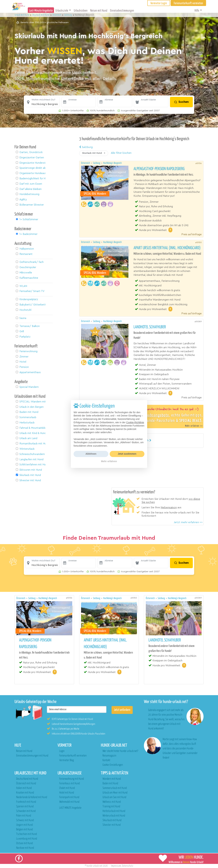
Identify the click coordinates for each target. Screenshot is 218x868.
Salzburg (86, 147)
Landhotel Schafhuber (150, 327)
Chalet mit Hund (67, 788)
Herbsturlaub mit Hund (114, 811)
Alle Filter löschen (121, 153)
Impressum (116, 866)
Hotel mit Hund (67, 793)
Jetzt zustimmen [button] (127, 454)
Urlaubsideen (81, 11)
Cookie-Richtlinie (135, 422)
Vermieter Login (159, 3)
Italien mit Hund (24, 788)
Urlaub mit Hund (22, 15)
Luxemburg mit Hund (27, 839)
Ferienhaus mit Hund (69, 784)
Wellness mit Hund (112, 802)
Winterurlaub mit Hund (114, 816)
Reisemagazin (109, 756)
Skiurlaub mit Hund (112, 820)
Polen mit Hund (24, 816)
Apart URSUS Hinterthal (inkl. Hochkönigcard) (167, 248)
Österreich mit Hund (26, 784)
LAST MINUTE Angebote (70, 808)
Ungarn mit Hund (24, 825)
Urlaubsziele (62, 11)
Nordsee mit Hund (25, 848)
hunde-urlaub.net (94, 866)
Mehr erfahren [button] (109, 461)
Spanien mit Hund (25, 807)
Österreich (86, 163)
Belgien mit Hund (24, 830)
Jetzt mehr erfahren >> (188, 522)
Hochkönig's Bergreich (112, 163)
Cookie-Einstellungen (113, 765)
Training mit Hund (111, 807)
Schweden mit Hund (26, 811)
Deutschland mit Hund (27, 779)
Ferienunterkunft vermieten (73, 756)
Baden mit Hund (110, 784)
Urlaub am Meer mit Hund (115, 793)
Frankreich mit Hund (26, 802)
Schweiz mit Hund (25, 820)
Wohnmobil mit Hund (69, 802)
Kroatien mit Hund (25, 793)
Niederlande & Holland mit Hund (32, 797)
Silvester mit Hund (112, 825)
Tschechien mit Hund (26, 834)
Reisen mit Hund (99, 11)
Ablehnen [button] (91, 454)
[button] (42, 102)
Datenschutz (128, 866)
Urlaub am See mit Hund (114, 797)
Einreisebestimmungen (122, 11)
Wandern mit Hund (112, 779)
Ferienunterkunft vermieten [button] (188, 3)
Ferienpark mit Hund (69, 797)
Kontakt (106, 760)
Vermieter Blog (67, 760)
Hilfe (197, 11)
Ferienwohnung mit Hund (72, 779)
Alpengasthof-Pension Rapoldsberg (159, 169)
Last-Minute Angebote (41, 11)
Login (62, 751)
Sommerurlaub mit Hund (115, 788)
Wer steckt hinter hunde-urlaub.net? (120, 751)
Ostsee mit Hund (24, 843)
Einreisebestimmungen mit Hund (32, 756)
